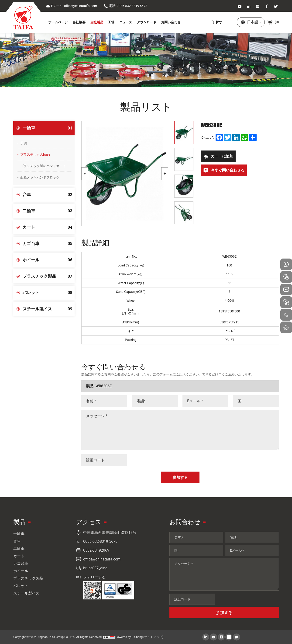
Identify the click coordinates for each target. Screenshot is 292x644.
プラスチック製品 (49, 276)
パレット (49, 293)
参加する (224, 613)
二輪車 (49, 211)
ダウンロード (147, 22)
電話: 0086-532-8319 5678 (125, 6)
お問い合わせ (171, 22)
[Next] (165, 174)
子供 (24, 143)
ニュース (126, 22)
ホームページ (58, 22)
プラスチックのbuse (35, 154)
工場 (111, 22)
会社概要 (79, 22)
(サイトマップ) (153, 637)
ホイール (49, 260)
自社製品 (97, 22)
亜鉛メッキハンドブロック (40, 177)
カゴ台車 (49, 244)
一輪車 (49, 128)
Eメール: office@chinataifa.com (71, 6)
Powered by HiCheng (129, 637)
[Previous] (85, 174)
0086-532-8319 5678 (100, 541)
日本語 (253, 22)
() (273, 22)
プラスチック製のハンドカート (43, 166)
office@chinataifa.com (102, 559)
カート (49, 227)
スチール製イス (49, 309)
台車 (49, 195)
